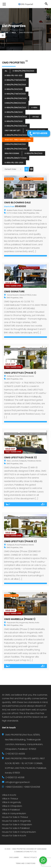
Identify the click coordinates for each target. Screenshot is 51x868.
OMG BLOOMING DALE (17, 202)
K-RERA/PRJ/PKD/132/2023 (15, 85)
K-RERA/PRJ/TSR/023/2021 (15, 80)
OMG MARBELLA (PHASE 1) (20, 619)
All (6, 71)
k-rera (34, 108)
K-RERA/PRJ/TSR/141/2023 (15, 94)
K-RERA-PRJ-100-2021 (14, 75)
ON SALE (36, 117)
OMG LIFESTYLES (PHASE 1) (20, 373)
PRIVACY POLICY (30, 857)
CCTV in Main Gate (14, 213)
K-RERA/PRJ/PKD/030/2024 (16, 126)
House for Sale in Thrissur (15, 817)
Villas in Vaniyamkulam (14, 813)
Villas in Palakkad (11, 810)
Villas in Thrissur (10, 799)
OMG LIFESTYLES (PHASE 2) (20, 541)
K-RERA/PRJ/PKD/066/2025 (16, 149)
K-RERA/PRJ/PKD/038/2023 (16, 98)
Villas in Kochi (9, 795)
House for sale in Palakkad (16, 828)
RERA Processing (12, 153)
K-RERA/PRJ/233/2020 (14, 121)
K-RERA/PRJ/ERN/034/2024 (16, 117)
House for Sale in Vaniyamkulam (19, 832)
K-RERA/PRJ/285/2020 (14, 112)
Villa (14, 33)
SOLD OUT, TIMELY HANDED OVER (18, 140)
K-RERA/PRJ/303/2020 (14, 89)
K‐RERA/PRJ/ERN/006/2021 (15, 144)
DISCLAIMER (14, 857)
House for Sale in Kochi (14, 836)
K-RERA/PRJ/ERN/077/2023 (16, 158)
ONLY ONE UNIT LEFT (13, 130)
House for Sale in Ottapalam (17, 825)
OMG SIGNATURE (14, 291)
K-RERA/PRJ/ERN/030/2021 (15, 108)
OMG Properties (29, 213)
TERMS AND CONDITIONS (26, 863)
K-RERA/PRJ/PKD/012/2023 (23, 71)
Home (6, 33)
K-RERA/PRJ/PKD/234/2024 (16, 135)
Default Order (10, 169)
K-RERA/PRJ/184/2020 (34, 153)
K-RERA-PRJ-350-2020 (14, 163)
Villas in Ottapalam (12, 806)
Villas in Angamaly (12, 802)
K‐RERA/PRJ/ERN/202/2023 (15, 103)
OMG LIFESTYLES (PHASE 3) (20, 457)
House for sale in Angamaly (16, 821)
